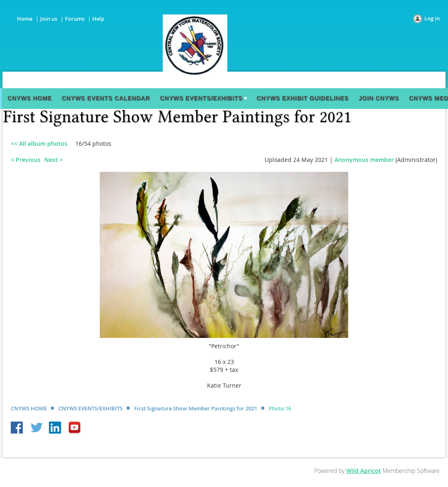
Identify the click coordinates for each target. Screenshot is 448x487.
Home (25, 19)
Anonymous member (364, 160)
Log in (432, 18)
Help (98, 19)
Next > (54, 160)
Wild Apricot (364, 471)
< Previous (26, 160)
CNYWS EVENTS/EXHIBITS (90, 408)
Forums (75, 19)
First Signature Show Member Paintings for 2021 (196, 408)
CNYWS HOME (29, 408)
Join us (49, 19)
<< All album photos (39, 143)
